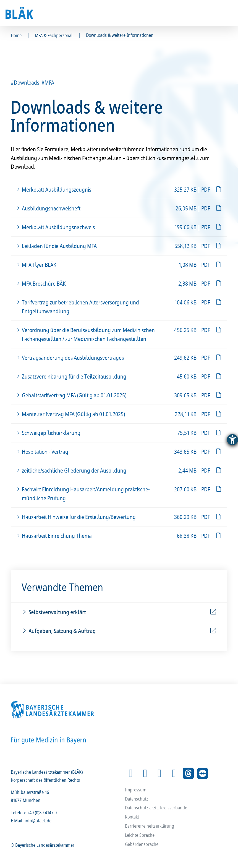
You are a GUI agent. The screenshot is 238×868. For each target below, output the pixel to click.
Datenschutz (137, 798)
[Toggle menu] (230, 13)
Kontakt (132, 817)
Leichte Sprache (140, 835)
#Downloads (25, 82)
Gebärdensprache (142, 844)
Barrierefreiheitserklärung (150, 826)
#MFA (48, 82)
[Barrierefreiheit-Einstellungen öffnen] (232, 440)
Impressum (136, 789)
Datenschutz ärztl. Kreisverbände (156, 808)
